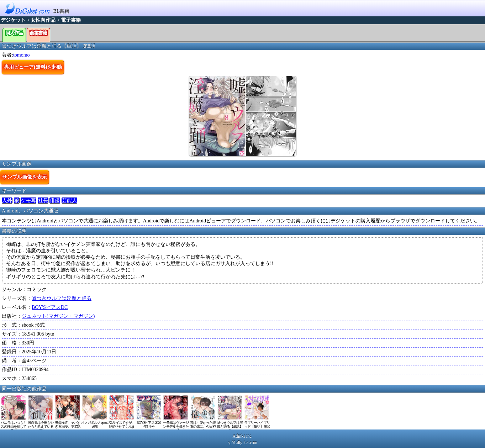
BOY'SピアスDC (50, 307)
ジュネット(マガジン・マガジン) (58, 316)
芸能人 (69, 201)
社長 (43, 201)
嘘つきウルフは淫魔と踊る (62, 298)
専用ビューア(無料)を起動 (33, 67)
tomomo (22, 55)
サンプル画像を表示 (25, 177)
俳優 (55, 201)
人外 (7, 201)
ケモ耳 (28, 201)
